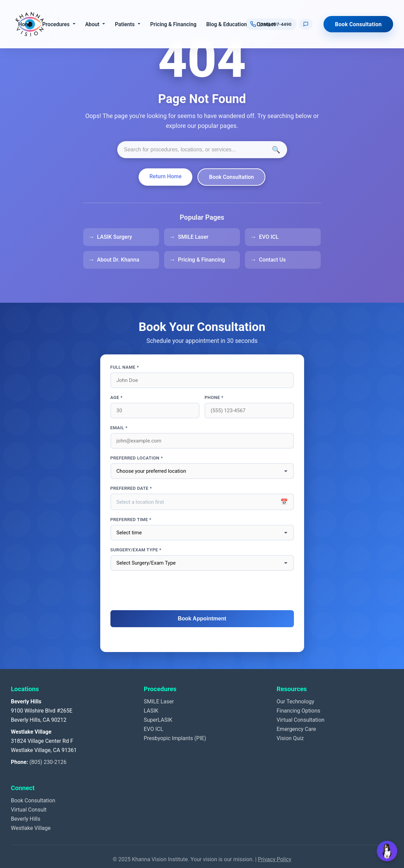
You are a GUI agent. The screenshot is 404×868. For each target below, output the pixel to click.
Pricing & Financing (173, 24)
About (92, 24)
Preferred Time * (131, 520)
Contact (266, 24)
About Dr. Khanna (118, 260)
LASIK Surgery (115, 237)
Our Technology (295, 702)
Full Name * (125, 367)
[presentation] (202, 591)
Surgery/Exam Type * (136, 550)
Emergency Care (296, 729)
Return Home (166, 176)
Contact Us (272, 260)
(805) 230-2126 (48, 762)
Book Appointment (202, 619)
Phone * (214, 397)
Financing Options (298, 711)
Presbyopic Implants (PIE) (175, 738)
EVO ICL (269, 237)
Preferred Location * (137, 458)
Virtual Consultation (301, 720)
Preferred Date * (131, 488)
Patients (125, 24)
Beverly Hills (26, 819)
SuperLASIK (158, 720)
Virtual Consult (29, 810)
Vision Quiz (290, 738)
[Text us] (306, 24)
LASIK (151, 711)
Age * (117, 397)
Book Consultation (358, 24)
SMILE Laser (193, 237)
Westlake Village (31, 828)
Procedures (56, 24)
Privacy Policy (275, 859)
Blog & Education (227, 24)
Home (25, 24)
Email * (119, 428)
